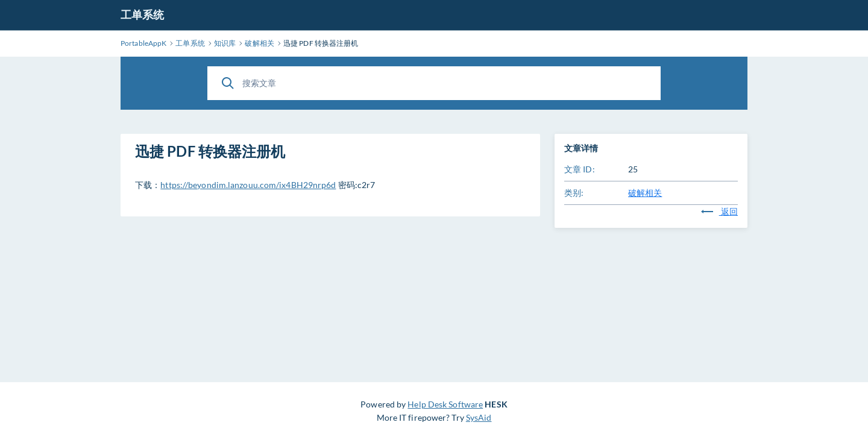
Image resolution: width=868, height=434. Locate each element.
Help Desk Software (445, 404)
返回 (719, 211)
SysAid (479, 417)
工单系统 (142, 14)
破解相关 (645, 193)
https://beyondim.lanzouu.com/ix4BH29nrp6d (248, 185)
